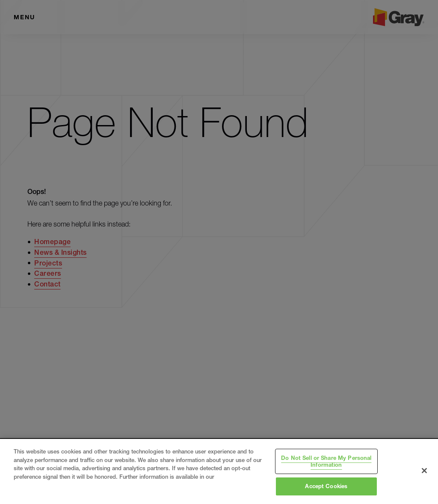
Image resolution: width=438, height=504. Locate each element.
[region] (219, 471)
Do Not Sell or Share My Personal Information (326, 461)
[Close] (424, 471)
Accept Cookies (326, 486)
